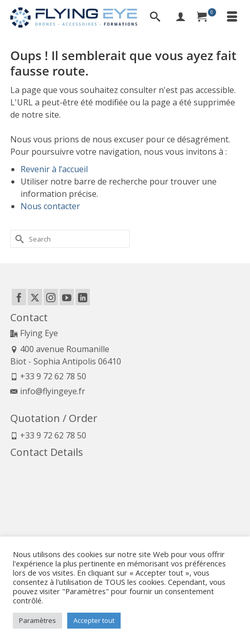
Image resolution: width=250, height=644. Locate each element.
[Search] (155, 17)
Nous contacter (50, 206)
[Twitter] (35, 297)
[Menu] (232, 17)
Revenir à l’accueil (54, 169)
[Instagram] (51, 297)
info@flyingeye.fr (48, 391)
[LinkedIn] (83, 297)
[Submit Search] (18, 239)
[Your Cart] (206, 17)
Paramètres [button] (37, 620)
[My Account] (181, 17)
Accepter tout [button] (94, 620)
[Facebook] (19, 297)
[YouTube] (67, 297)
